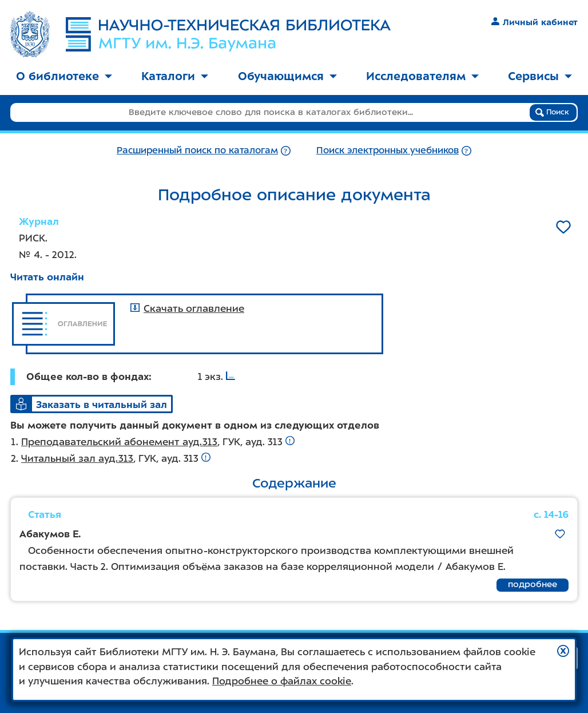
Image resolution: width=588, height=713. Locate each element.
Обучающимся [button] (287, 76)
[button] (563, 651)
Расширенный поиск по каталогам (197, 150)
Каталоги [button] (175, 76)
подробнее (533, 584)
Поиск (552, 112)
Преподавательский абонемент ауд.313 (119, 442)
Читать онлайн (47, 277)
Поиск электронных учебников (388, 150)
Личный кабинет (535, 22)
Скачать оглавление (187, 308)
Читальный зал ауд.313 (77, 458)
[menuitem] (64, 77)
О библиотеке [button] (64, 76)
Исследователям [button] (422, 76)
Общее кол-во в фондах (88, 377)
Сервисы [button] (540, 76)
